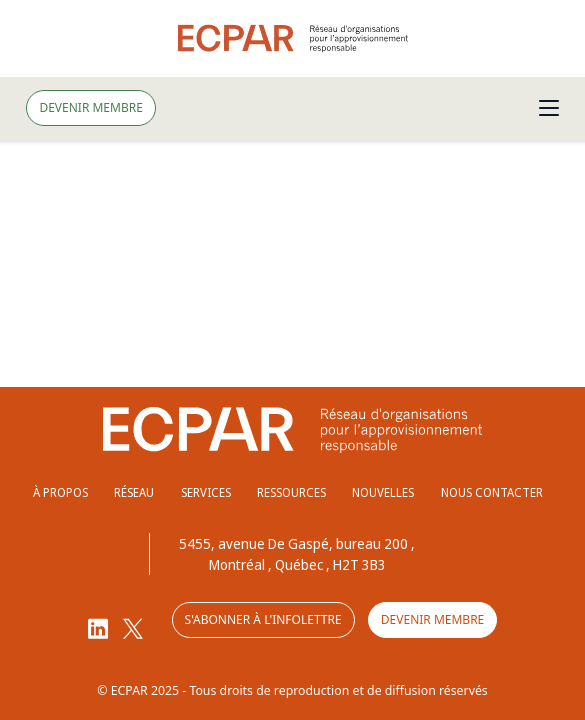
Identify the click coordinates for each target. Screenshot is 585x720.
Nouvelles (383, 492)
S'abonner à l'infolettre (263, 619)
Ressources (291, 492)
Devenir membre (90, 107)
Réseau (134, 492)
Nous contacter (492, 492)
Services (206, 492)
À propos (60, 492)
